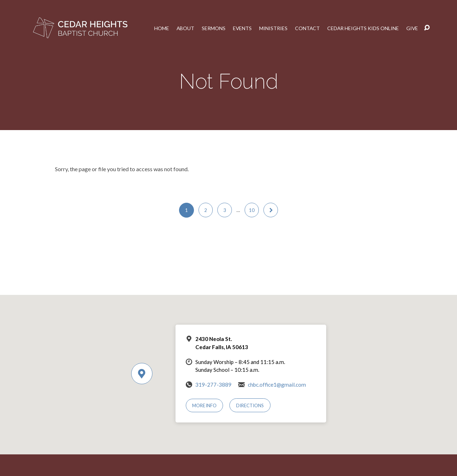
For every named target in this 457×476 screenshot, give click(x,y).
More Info (205, 405)
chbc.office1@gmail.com (277, 385)
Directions (251, 405)
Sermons (211, 28)
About (183, 28)
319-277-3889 (213, 385)
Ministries (272, 28)
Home (159, 28)
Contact (306, 28)
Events (240, 28)
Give (412, 28)
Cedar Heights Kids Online (362, 28)
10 (252, 210)
